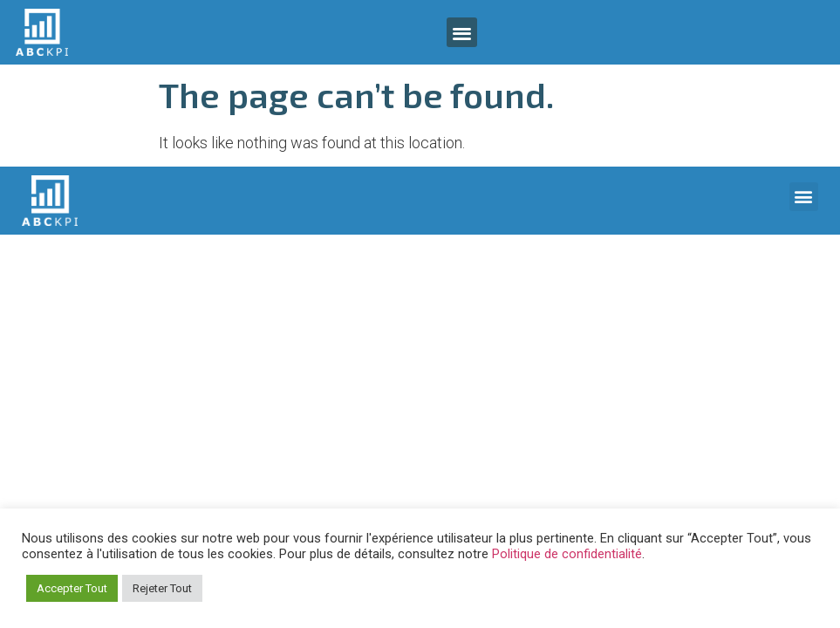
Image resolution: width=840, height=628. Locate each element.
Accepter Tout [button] (72, 588)
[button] (462, 33)
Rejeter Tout (162, 588)
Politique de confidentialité (567, 554)
